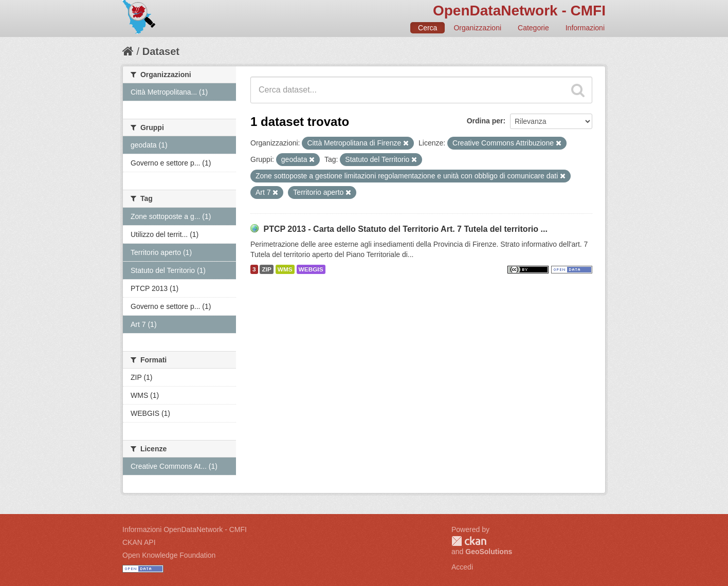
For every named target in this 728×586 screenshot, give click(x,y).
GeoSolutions (489, 552)
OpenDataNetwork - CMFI (519, 11)
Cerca (427, 28)
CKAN (469, 541)
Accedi (462, 567)
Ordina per (485, 121)
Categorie (533, 28)
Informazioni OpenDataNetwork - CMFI (185, 529)
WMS (285, 269)
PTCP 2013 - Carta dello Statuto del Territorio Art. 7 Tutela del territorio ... (405, 229)
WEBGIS (311, 269)
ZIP (266, 269)
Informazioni (585, 28)
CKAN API (139, 542)
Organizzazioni (477, 28)
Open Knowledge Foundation (169, 555)
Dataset (161, 51)
